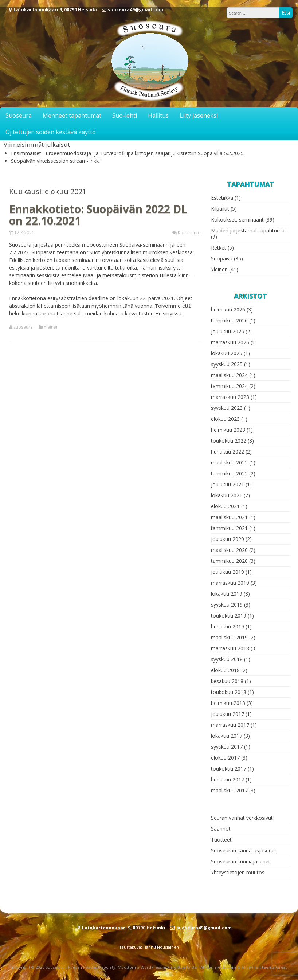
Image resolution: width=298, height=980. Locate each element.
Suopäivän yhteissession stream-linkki (55, 161)
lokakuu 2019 (227, 594)
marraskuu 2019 (230, 583)
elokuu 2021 (225, 506)
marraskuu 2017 (230, 725)
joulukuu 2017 (228, 714)
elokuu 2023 (225, 419)
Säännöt (221, 829)
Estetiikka (222, 198)
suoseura (23, 327)
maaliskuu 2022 (229, 462)
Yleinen (51, 327)
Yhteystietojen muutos (238, 872)
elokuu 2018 (225, 670)
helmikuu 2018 (228, 703)
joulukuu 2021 (228, 484)
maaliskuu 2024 (229, 375)
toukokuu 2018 (229, 692)
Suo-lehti (125, 115)
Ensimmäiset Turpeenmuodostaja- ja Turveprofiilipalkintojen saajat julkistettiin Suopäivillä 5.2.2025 (127, 153)
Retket (219, 248)
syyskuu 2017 (227, 747)
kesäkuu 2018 (227, 681)
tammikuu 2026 (229, 320)
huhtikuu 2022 (228, 452)
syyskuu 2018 (227, 659)
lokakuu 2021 (227, 495)
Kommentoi (190, 233)
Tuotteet (221, 840)
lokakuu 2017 (227, 736)
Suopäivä (222, 258)
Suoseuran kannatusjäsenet (244, 850)
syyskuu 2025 (227, 364)
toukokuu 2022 (229, 441)
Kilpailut (220, 209)
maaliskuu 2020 (229, 550)
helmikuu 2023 (228, 430)
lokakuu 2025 (227, 353)
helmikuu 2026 (228, 309)
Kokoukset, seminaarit (237, 219)
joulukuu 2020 (228, 539)
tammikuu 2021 (229, 528)
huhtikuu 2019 (228, 626)
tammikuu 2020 (229, 561)
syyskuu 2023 (227, 408)
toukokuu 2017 (229, 769)
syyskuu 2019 (227, 605)
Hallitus (158, 115)
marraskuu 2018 (230, 648)
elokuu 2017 (225, 758)
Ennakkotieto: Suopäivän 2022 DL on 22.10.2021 (98, 215)
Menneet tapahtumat (72, 115)
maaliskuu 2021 (229, 517)
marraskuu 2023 (230, 397)
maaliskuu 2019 (229, 637)
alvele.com (225, 967)
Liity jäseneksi (199, 115)
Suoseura (19, 115)
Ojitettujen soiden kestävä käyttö (51, 132)
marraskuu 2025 (230, 342)
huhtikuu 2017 (228, 779)
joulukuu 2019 (228, 572)
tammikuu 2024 (229, 386)
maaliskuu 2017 (229, 790)
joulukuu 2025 (228, 331)
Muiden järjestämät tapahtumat (249, 230)
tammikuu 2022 (229, 473)
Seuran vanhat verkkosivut (242, 818)
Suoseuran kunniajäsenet (241, 861)
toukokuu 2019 (229, 616)
